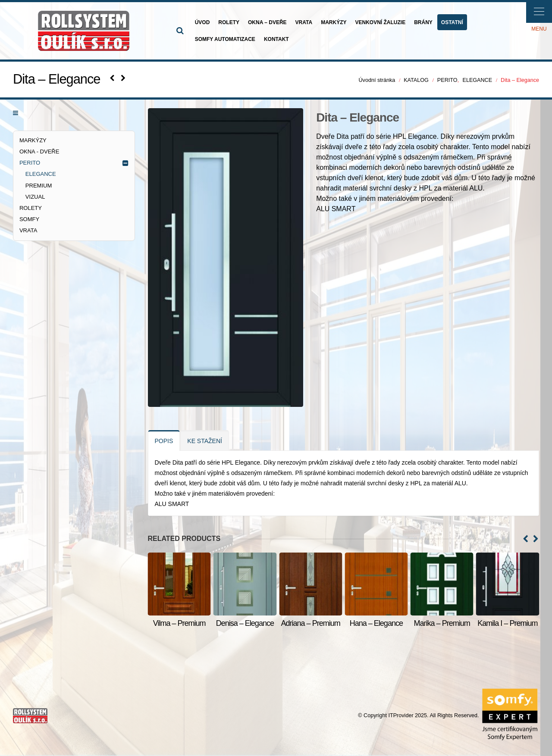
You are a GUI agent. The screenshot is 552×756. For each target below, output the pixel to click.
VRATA (304, 22)
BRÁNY (423, 22)
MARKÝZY (334, 22)
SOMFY (29, 219)
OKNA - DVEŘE (39, 152)
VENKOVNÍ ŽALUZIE (380, 22)
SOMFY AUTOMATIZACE (225, 39)
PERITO (30, 163)
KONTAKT (276, 39)
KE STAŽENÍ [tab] (205, 441)
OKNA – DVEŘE (267, 22)
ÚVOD (202, 22)
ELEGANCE (41, 174)
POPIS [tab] (164, 441)
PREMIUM (39, 186)
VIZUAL (35, 197)
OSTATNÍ (452, 22)
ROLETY (229, 22)
